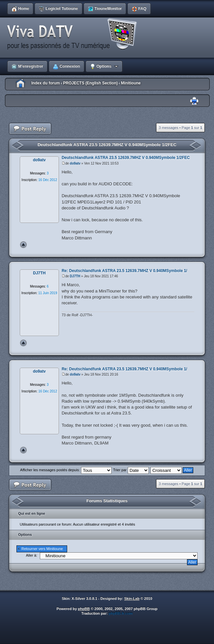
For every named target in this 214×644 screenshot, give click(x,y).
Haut (23, 245)
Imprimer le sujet (194, 101)
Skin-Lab (132, 598)
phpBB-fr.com (121, 613)
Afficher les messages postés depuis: (66, 470)
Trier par (131, 470)
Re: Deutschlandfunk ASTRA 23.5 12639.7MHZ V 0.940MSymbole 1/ (124, 271)
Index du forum (46, 83)
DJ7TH (75, 276)
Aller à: (32, 555)
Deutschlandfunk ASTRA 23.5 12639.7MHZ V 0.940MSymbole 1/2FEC (107, 145)
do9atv (75, 163)
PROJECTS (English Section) (90, 83)
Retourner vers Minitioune (42, 549)
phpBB (84, 609)
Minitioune (131, 83)
